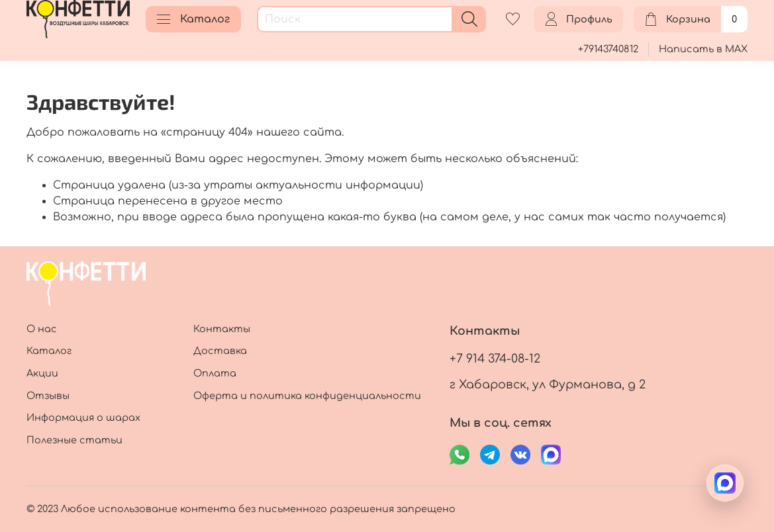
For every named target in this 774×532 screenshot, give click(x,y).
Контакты (222, 329)
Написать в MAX (703, 49)
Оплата (215, 373)
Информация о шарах (83, 418)
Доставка (220, 351)
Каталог (193, 19)
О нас (42, 329)
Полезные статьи (74, 440)
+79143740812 (608, 49)
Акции (42, 373)
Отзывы (48, 396)
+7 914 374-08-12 (495, 359)
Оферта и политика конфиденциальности (307, 396)
